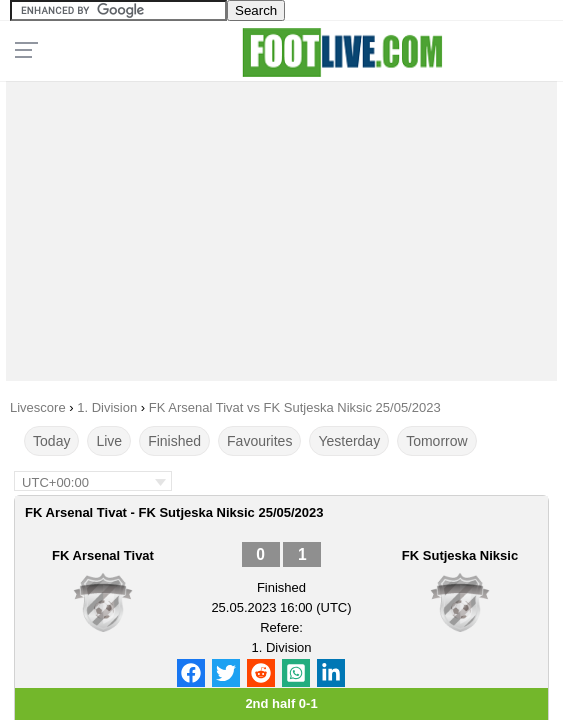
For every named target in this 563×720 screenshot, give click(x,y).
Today (51, 441)
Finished (174, 441)
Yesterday (349, 441)
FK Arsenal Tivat (103, 555)
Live (109, 441)
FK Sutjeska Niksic (460, 555)
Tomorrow (436, 441)
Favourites (259, 441)
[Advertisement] (282, 226)
